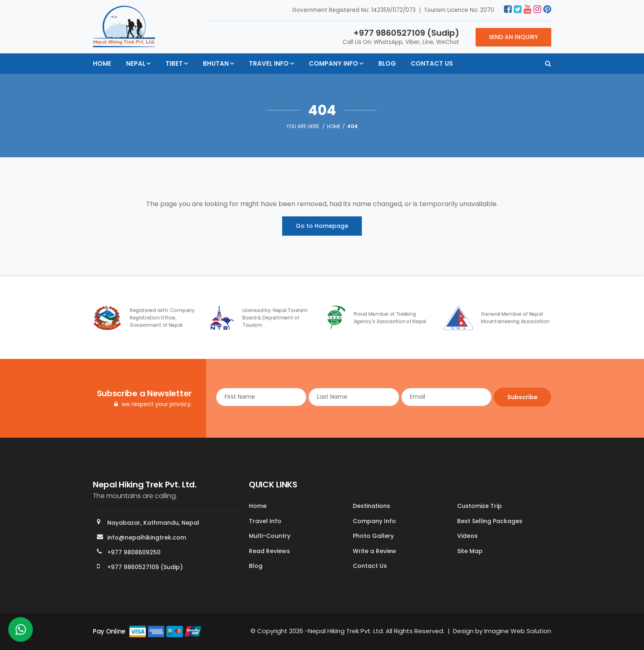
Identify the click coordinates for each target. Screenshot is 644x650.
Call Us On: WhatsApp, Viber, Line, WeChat (401, 37)
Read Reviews (269, 551)
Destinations (371, 506)
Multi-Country (270, 536)
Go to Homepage (322, 226)
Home (102, 63)
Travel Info (269, 63)
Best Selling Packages (490, 521)
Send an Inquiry (513, 37)
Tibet (174, 63)
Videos (467, 536)
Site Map (470, 551)
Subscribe (522, 397)
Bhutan (216, 63)
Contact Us (432, 63)
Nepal (136, 63)
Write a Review (375, 551)
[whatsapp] (21, 632)
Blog (387, 63)
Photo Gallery (373, 536)
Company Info (333, 63)
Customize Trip (480, 506)
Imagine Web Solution (518, 631)
